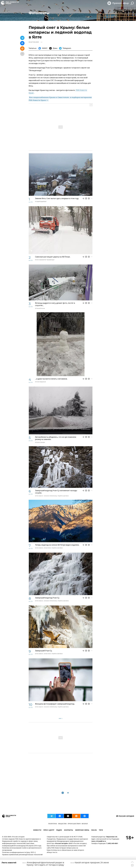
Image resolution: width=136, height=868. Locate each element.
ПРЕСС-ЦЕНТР (49, 830)
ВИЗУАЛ (85, 824)
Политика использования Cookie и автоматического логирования (22, 849)
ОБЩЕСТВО (62, 824)
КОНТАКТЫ (69, 830)
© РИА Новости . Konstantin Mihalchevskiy (46, 496)
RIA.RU (94, 830)
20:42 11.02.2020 (34, 42)
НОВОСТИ (37, 830)
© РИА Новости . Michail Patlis (43, 548)
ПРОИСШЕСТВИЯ (74, 824)
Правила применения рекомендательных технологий (22, 855)
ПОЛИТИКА (53, 824)
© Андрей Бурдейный (41, 201)
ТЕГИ (101, 830)
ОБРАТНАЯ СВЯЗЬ (82, 830)
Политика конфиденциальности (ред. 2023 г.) (19, 853)
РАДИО (59, 830)
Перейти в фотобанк (63, 496)
